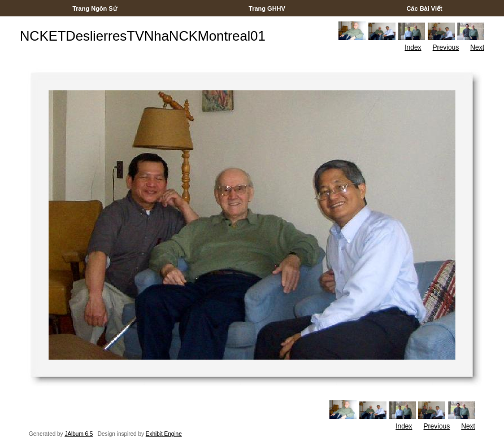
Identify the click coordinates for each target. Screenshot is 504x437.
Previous (446, 47)
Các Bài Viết (424, 8)
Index (413, 47)
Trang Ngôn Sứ (95, 8)
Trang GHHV (267, 8)
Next (477, 47)
